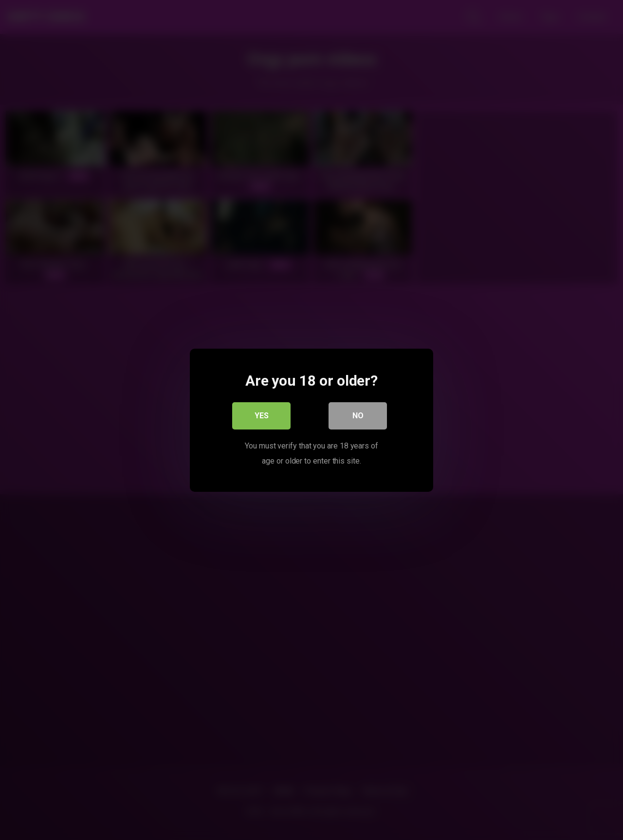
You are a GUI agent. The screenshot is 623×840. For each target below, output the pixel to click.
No (358, 415)
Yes (262, 415)
